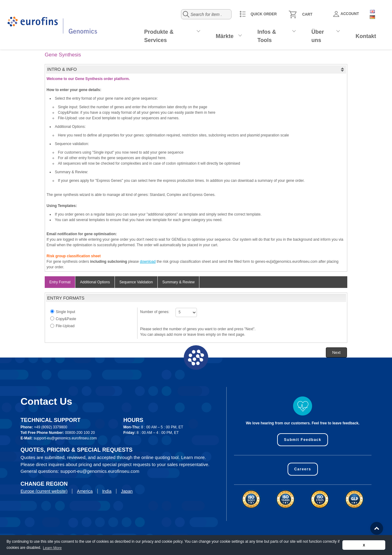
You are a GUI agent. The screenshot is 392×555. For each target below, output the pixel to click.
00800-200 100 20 (80, 433)
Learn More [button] (52, 548)
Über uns (318, 36)
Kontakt (366, 36)
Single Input (65, 312)
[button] (336, 352)
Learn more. (194, 457)
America (85, 491)
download (148, 262)
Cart (307, 14)
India (107, 491)
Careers (303, 469)
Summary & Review (178, 282)
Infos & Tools (267, 36)
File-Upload (65, 326)
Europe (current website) (44, 491)
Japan (127, 491)
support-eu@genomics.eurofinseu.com (65, 438)
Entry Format (60, 282)
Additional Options (95, 282)
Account (346, 14)
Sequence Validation (136, 282)
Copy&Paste (66, 319)
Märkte (225, 36)
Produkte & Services (159, 36)
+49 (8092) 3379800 (51, 427)
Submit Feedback (303, 440)
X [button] (364, 545)
